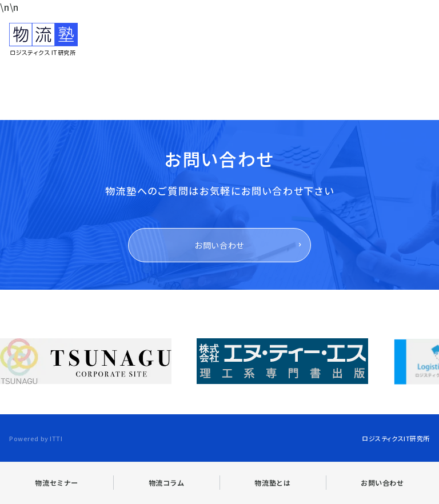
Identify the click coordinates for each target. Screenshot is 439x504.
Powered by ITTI (36, 438)
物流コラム (167, 483)
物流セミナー (57, 483)
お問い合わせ (219, 245)
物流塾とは (272, 483)
